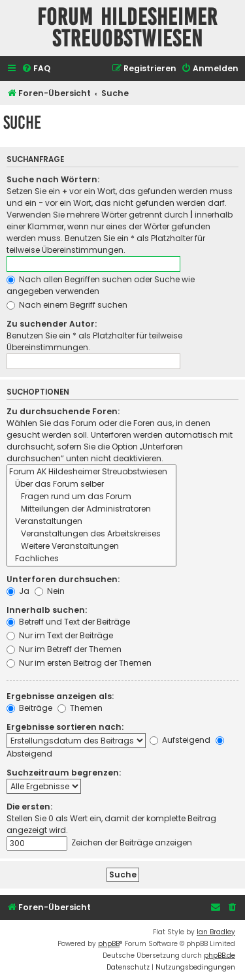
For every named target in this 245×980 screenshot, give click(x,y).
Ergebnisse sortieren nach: (65, 727)
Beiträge (29, 708)
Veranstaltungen (91, 522)
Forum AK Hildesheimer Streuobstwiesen (91, 472)
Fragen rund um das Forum (91, 497)
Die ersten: (29, 807)
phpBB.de (220, 955)
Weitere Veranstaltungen (91, 547)
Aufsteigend (180, 740)
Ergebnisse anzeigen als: (60, 696)
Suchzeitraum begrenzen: (64, 773)
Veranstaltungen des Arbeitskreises (91, 534)
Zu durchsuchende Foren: (63, 411)
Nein (50, 591)
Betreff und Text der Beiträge (68, 622)
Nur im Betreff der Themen (64, 649)
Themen (80, 708)
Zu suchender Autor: (52, 324)
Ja (18, 591)
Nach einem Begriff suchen (67, 305)
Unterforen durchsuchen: (63, 579)
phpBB (109, 944)
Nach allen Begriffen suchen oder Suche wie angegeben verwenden (101, 285)
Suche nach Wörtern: (53, 179)
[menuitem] (36, 69)
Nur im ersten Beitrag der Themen (79, 663)
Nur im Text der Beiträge (60, 635)
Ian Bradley (216, 932)
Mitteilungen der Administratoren (91, 509)
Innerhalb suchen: (47, 610)
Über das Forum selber (91, 484)
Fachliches (91, 559)
